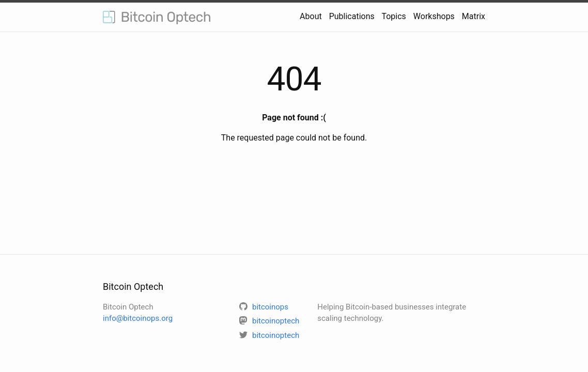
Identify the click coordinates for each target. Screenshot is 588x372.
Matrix (474, 16)
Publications (352, 16)
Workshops (434, 16)
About (311, 16)
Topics (393, 16)
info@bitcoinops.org (138, 318)
